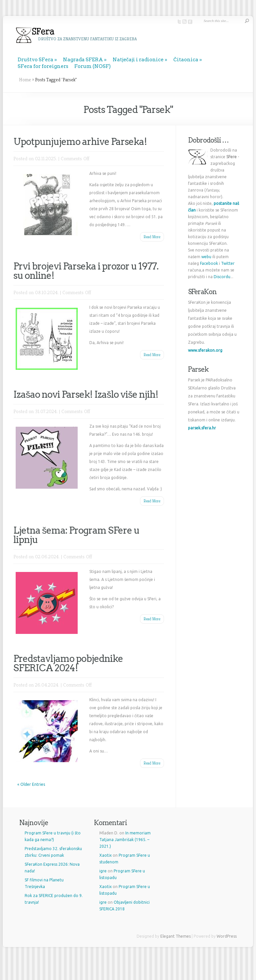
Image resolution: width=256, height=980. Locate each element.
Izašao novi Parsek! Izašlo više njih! (86, 394)
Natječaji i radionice (138, 60)
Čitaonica (186, 60)
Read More (152, 237)
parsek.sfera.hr (202, 428)
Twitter (228, 263)
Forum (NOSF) (92, 66)
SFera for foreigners (43, 66)
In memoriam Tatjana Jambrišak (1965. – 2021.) (125, 840)
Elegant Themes (175, 936)
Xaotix (105, 855)
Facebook (209, 263)
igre (103, 871)
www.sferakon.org (205, 350)
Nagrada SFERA (83, 60)
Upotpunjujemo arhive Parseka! (80, 142)
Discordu (222, 277)
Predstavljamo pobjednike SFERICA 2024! (68, 663)
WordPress (227, 936)
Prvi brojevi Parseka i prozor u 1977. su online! (86, 271)
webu (206, 257)
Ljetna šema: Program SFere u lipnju (76, 535)
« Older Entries (31, 784)
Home (25, 80)
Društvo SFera (35, 60)
